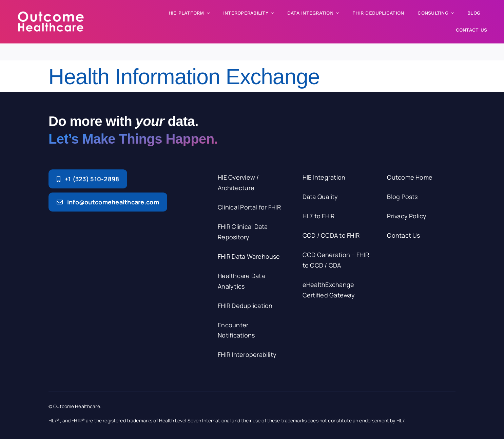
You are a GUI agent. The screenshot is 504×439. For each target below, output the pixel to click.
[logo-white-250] (51, 14)
